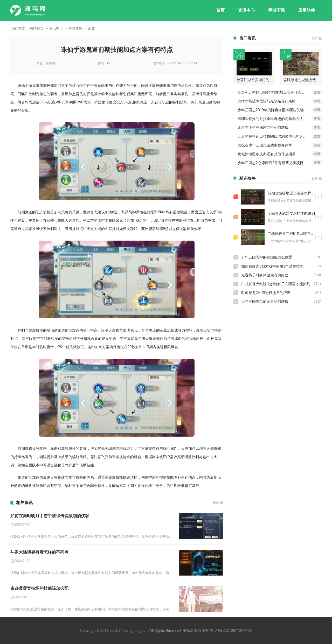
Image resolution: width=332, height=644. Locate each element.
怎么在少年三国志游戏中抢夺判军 (265, 145)
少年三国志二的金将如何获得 (265, 302)
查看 (317, 92)
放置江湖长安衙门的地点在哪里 (254, 80)
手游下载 (276, 10)
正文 (91, 28)
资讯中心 (246, 10)
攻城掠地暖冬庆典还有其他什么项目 (267, 154)
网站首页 (37, 28)
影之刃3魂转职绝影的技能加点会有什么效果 (273, 92)
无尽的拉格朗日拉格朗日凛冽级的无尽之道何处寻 (275, 136)
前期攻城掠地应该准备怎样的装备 (292, 193)
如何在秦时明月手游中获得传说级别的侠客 (50, 516)
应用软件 (307, 10)
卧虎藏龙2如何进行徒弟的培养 (266, 293)
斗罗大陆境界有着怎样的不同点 (39, 552)
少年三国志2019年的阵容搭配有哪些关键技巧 (274, 110)
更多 (216, 502)
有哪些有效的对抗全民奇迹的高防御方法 (270, 119)
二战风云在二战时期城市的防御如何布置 (292, 234)
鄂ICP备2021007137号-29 (231, 631)
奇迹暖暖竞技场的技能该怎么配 (39, 588)
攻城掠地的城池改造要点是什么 (301, 80)
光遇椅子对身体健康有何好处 (265, 275)
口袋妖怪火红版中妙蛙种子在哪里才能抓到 (276, 284)
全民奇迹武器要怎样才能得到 (291, 213)
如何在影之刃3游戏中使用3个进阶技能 (272, 266)
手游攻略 (75, 28)
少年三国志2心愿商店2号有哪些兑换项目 (271, 163)
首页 (220, 10)
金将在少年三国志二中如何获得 (263, 128)
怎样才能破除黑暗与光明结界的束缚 (267, 101)
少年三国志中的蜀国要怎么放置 (267, 257)
